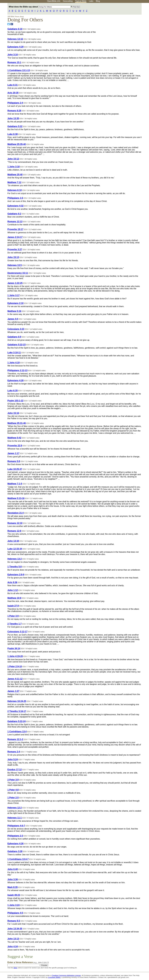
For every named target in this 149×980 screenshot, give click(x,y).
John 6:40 (13, 869)
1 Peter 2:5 (13, 798)
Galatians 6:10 (15, 29)
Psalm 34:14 (14, 648)
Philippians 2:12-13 (17, 370)
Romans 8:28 (14, 111)
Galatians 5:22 (15, 126)
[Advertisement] (124, 23)
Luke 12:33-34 (15, 549)
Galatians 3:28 (15, 851)
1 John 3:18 (14, 167)
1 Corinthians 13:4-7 (18, 859)
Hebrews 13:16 (15, 39)
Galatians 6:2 (14, 214)
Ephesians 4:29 (15, 47)
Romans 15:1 (14, 62)
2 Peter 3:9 (13, 780)
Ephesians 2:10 (15, 303)
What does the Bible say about (40, 7)
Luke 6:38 (13, 134)
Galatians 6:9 (14, 337)
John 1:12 (13, 590)
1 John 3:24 (14, 905)
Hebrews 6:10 (15, 190)
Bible (15, 968)
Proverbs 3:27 (15, 249)
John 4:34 (13, 947)
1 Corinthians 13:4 (17, 732)
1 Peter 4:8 (13, 790)
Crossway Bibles (54, 977)
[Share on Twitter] (9, 24)
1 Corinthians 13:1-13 (19, 70)
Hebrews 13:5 (15, 265)
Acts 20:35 (13, 93)
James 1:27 (13, 691)
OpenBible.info (54, 1)
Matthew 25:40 (15, 175)
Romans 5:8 (14, 461)
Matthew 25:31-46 (17, 423)
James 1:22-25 (15, 283)
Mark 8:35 (13, 887)
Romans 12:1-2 (15, 739)
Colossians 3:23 (16, 329)
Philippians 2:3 (15, 836)
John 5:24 (13, 759)
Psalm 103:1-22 (15, 401)
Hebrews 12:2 (15, 808)
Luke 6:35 (13, 391)
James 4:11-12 (15, 679)
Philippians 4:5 (15, 913)
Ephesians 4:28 (15, 380)
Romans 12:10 (15, 523)
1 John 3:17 (14, 295)
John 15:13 (13, 257)
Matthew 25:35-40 (17, 144)
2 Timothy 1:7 (15, 624)
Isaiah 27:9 (13, 606)
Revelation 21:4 (16, 513)
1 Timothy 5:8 (15, 567)
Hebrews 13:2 (15, 559)
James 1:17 (13, 453)
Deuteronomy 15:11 (18, 273)
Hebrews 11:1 (15, 818)
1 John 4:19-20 (15, 656)
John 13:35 (13, 118)
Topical (81, 1)
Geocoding (68, 1)
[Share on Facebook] (12, 24)
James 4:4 (13, 319)
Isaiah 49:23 (14, 895)
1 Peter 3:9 (13, 616)
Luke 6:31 (13, 85)
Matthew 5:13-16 (16, 498)
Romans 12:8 (14, 531)
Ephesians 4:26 (15, 844)
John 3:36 (13, 879)
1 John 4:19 (14, 363)
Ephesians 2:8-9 (16, 575)
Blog (98, 1)
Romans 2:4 (14, 752)
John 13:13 (13, 939)
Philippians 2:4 (15, 103)
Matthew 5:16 (14, 311)
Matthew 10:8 (14, 598)
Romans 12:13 (15, 222)
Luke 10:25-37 (15, 469)
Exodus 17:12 (15, 770)
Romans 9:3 (14, 921)
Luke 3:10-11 (14, 353)
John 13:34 (13, 541)
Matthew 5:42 (14, 438)
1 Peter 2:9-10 (15, 666)
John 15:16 (13, 413)
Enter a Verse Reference (28, 962)
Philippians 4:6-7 (16, 826)
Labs (91, 1)
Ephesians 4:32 (15, 206)
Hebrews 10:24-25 (17, 701)
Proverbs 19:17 (15, 229)
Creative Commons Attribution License (66, 975)
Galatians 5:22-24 (17, 721)
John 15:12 (13, 159)
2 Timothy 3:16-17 (17, 711)
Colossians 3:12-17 (17, 632)
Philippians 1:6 (15, 198)
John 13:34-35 (15, 929)
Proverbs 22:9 (15, 446)
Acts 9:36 (12, 582)
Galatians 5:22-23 (17, 345)
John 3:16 (13, 55)
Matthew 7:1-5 (15, 484)
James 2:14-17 (15, 237)
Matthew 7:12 (14, 182)
